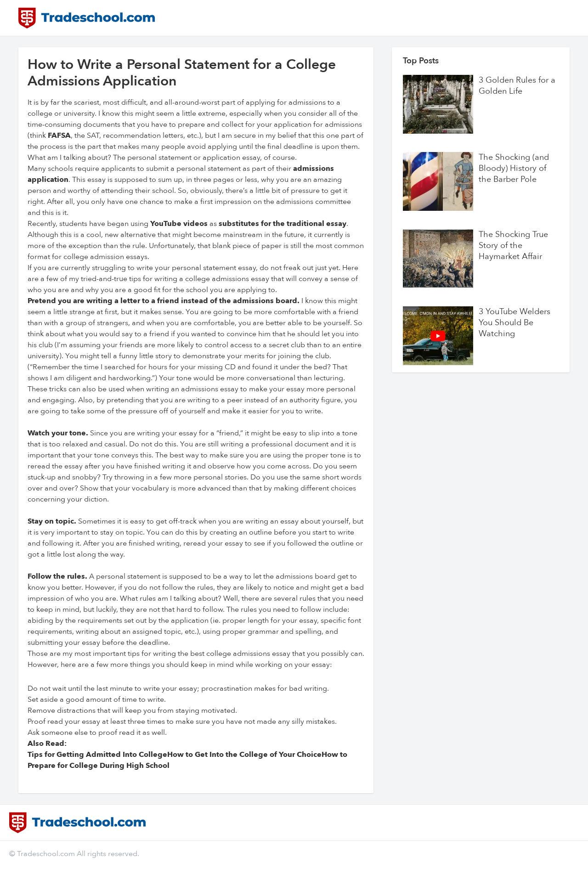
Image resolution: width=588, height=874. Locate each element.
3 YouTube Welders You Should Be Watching (514, 323)
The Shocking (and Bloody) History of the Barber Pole (514, 169)
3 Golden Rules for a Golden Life (517, 86)
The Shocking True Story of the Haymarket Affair (513, 246)
